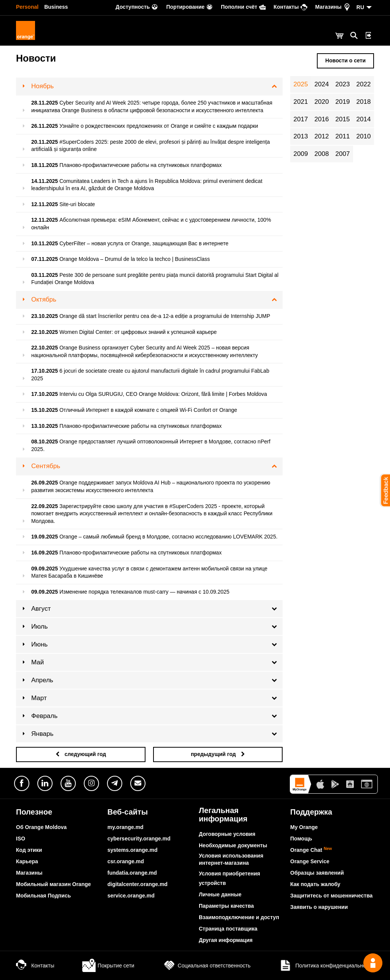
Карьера (27, 861)
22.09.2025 (45, 506)
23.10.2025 (45, 316)
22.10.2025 (45, 332)
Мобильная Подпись (43, 896)
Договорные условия (227, 834)
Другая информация (226, 940)
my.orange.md (125, 827)
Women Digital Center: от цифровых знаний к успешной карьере (138, 332)
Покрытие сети (108, 966)
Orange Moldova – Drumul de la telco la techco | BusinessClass (135, 259)
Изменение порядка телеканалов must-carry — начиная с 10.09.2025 (144, 592)
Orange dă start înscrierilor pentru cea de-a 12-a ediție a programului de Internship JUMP (165, 316)
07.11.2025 (45, 259)
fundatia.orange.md (132, 873)
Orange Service (310, 861)
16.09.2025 (45, 553)
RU (360, 7)
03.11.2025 (45, 275)
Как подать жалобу (315, 884)
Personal (27, 7)
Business (56, 7)
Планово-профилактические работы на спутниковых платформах (141, 165)
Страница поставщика (228, 929)
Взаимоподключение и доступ (239, 917)
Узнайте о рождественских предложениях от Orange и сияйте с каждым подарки (159, 126)
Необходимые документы (233, 845)
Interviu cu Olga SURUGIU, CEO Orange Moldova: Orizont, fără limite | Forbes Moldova (163, 394)
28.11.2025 (45, 103)
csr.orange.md (126, 861)
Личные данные (220, 894)
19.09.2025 (45, 537)
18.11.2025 (45, 165)
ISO (21, 839)
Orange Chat (311, 850)
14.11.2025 (45, 181)
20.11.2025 (45, 142)
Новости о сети (345, 60)
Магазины (29, 873)
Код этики (29, 850)
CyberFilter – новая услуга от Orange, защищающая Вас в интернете (144, 243)
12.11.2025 (45, 204)
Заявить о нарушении (319, 907)
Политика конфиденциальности (326, 966)
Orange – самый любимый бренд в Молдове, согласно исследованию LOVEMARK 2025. (169, 537)
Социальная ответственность (207, 966)
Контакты (35, 966)
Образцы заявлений (317, 873)
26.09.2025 (45, 483)
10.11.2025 (45, 243)
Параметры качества (226, 906)
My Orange (304, 827)
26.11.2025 (45, 126)
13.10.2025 (45, 426)
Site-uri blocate (77, 204)
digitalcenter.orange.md (137, 884)
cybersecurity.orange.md (139, 839)
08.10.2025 (45, 442)
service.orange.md (131, 896)
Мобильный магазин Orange (54, 884)
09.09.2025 (45, 569)
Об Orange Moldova (41, 827)
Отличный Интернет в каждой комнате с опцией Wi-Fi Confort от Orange (148, 410)
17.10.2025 (45, 371)
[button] (382, 490)
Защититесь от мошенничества (331, 896)
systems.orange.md (133, 850)
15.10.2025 (45, 410)
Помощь (301, 839)
